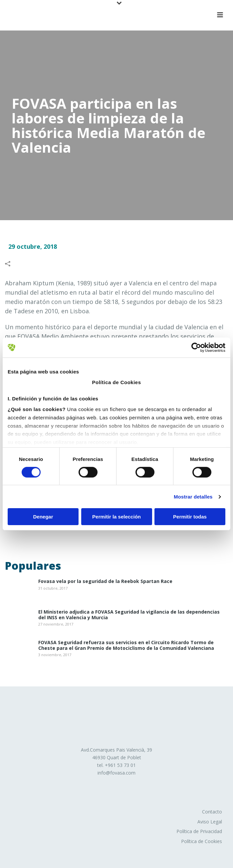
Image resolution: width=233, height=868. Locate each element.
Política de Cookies (202, 841)
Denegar (43, 517)
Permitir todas (190, 517)
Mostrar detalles (193, 497)
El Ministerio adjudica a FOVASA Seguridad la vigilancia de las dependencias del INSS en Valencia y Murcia (129, 615)
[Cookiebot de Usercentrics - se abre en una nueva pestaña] (196, 348)
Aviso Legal (210, 822)
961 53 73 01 (122, 765)
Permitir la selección (116, 517)
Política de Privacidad (199, 831)
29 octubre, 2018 (33, 246)
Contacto (212, 812)
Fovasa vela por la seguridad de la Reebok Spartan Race (105, 581)
